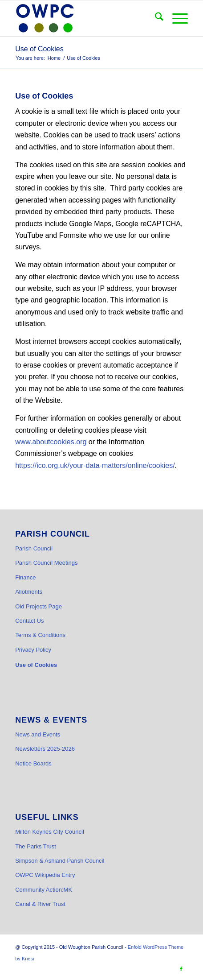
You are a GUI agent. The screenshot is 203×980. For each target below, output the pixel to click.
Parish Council (34, 548)
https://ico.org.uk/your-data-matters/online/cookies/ (95, 465)
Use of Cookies (39, 49)
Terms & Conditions (40, 635)
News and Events (38, 734)
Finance (25, 577)
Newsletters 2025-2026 (45, 749)
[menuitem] (155, 18)
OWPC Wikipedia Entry (45, 875)
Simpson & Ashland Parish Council (60, 861)
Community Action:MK (44, 890)
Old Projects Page (39, 606)
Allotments (29, 592)
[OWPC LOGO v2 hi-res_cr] (84, 18)
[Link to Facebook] (181, 969)
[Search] (155, 18)
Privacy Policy (33, 650)
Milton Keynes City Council (50, 832)
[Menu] (176, 18)
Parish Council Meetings (46, 563)
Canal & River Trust (40, 904)
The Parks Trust (36, 846)
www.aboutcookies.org (51, 442)
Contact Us (29, 621)
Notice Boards (33, 763)
